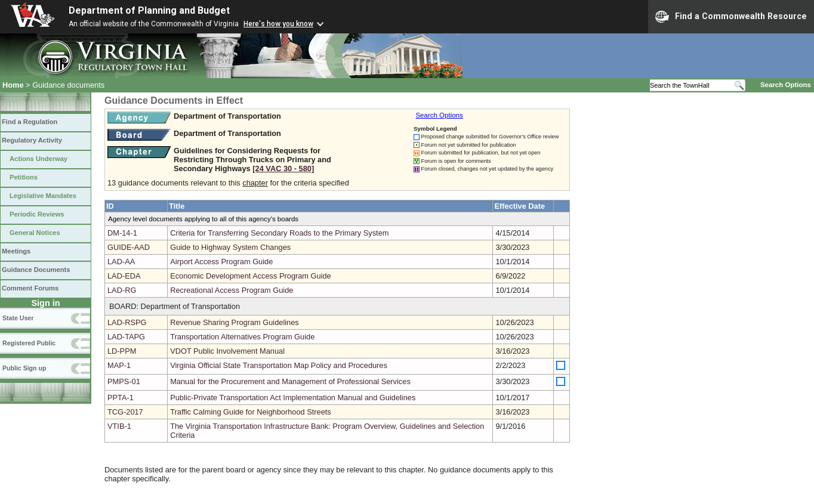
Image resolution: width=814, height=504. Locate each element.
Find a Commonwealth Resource (731, 17)
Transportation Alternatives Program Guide (242, 337)
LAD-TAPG (126, 337)
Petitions (24, 177)
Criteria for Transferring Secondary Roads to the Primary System (279, 233)
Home (13, 85)
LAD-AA (121, 262)
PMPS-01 (124, 381)
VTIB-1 (119, 426)
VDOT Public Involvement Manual (227, 351)
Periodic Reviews (37, 214)
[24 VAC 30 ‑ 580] (283, 168)
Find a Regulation (30, 122)
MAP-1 (119, 365)
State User (18, 318)
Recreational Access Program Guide (232, 290)
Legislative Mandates (43, 196)
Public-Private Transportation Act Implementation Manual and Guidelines (293, 398)
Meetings (16, 251)
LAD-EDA (124, 276)
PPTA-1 (121, 398)
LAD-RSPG (127, 322)
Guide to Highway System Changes (230, 247)
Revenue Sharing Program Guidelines (235, 322)
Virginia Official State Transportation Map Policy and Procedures (279, 365)
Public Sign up (24, 368)
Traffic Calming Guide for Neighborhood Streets (251, 412)
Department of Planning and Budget (149, 10)
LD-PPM (122, 351)
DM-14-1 (122, 233)
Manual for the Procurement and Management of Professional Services (290, 381)
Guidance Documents (36, 270)
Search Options (786, 85)
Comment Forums (30, 288)
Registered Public (29, 343)
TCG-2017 (125, 412)
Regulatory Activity (32, 140)
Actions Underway (38, 159)
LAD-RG (122, 290)
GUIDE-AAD (129, 247)
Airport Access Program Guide (221, 262)
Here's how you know (278, 24)
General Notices (35, 233)
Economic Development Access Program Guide (251, 276)
